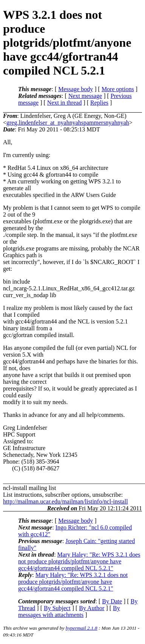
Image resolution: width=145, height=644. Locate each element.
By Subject (57, 608)
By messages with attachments (69, 611)
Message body (76, 89)
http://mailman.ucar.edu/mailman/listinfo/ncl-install (66, 501)
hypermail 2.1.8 (82, 628)
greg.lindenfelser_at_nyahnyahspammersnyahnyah (68, 123)
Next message (85, 96)
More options (118, 89)
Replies (99, 103)
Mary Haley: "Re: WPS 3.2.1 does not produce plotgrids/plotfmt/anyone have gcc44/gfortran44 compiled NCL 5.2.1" (79, 561)
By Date (112, 601)
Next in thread (65, 103)
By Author (92, 608)
